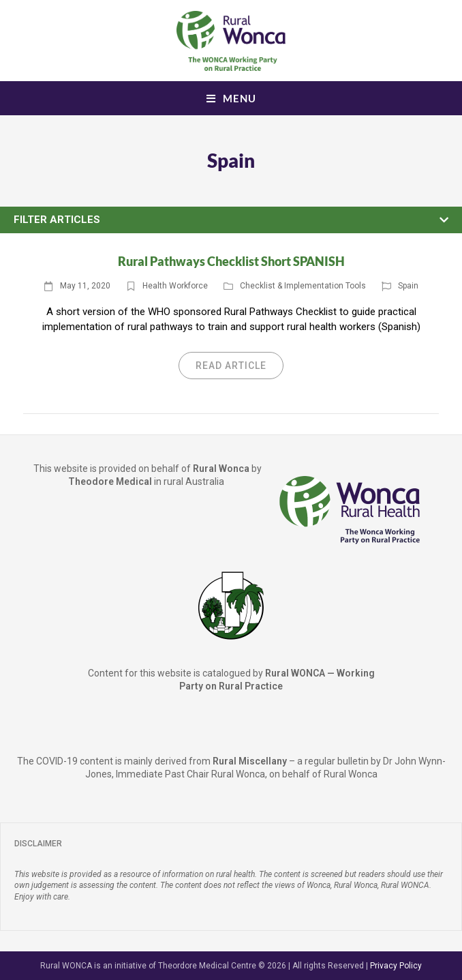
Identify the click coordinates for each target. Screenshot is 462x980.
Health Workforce (175, 286)
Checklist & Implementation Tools (303, 286)
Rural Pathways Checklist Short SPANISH (231, 261)
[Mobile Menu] (231, 98)
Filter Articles (57, 220)
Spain (408, 286)
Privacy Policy (396, 966)
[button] (231, 220)
